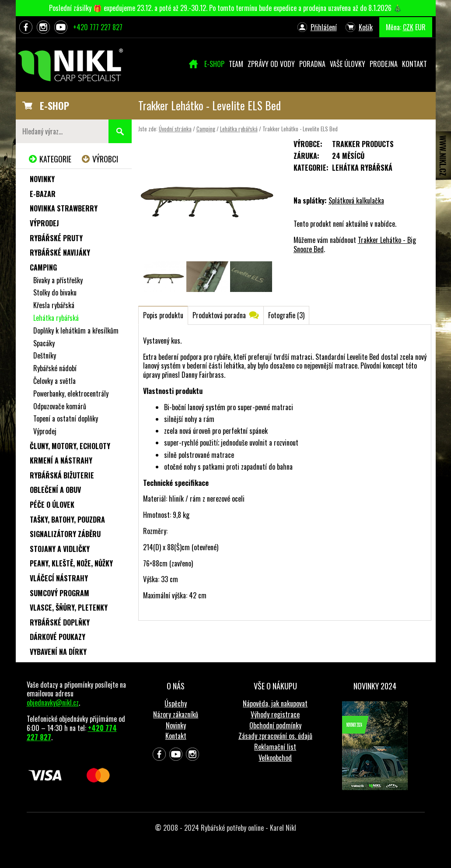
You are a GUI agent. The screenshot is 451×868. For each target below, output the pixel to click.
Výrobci (105, 159)
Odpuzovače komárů (60, 406)
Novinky (42, 179)
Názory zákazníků (176, 714)
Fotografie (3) (286, 315)
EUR (420, 27)
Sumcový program (59, 593)
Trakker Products (363, 144)
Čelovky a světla (54, 381)
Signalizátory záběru (65, 534)
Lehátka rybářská (239, 129)
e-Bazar (43, 194)
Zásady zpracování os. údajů (275, 736)
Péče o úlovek (52, 505)
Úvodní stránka (175, 129)
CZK (408, 27)
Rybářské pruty (56, 238)
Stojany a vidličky (60, 549)
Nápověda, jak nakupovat (275, 703)
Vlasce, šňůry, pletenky (69, 608)
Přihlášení (324, 27)
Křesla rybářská (54, 305)
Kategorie (55, 159)
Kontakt (176, 736)
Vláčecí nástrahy (59, 578)
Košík (366, 27)
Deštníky (45, 355)
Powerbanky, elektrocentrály (71, 394)
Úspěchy (176, 703)
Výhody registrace (275, 714)
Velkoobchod (275, 758)
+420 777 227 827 (98, 27)
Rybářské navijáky (60, 253)
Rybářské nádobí (55, 368)
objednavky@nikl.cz (53, 703)
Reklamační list (275, 747)
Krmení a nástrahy (61, 460)
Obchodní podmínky (275, 725)
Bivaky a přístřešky (58, 280)
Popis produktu (163, 315)
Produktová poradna (219, 315)
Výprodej (44, 223)
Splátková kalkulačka (356, 200)
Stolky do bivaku (55, 292)
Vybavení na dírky (58, 652)
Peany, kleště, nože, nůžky (71, 563)
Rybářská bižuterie (62, 475)
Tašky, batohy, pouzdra (67, 520)
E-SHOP (54, 105)
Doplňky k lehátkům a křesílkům (76, 330)
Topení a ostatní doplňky (66, 418)
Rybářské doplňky (60, 622)
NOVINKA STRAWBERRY (64, 208)
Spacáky (44, 343)
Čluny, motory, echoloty (70, 446)
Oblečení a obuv (55, 490)
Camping (206, 129)
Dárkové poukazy (58, 637)
